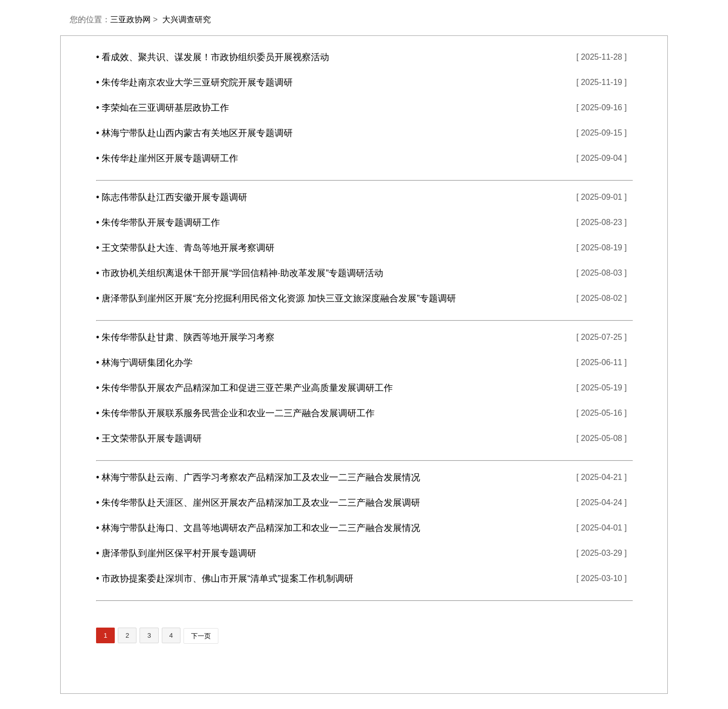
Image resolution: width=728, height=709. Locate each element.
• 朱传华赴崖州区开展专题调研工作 (167, 158)
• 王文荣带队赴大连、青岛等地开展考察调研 (185, 248)
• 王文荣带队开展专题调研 (149, 438)
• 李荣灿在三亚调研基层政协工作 (163, 108)
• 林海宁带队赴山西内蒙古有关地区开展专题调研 (194, 133)
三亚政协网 (130, 19)
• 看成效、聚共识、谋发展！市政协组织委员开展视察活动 (213, 57)
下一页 (201, 636)
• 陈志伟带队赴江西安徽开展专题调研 (172, 197)
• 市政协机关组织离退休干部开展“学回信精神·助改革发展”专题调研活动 (240, 273)
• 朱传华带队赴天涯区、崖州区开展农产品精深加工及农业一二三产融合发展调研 (258, 503)
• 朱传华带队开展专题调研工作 (158, 223)
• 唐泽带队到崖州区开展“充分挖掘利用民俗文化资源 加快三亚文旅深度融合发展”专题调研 (276, 298)
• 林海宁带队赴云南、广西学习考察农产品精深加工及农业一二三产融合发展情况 (258, 477)
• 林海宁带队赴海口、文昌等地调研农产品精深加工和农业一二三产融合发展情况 (258, 528)
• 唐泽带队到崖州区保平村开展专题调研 (176, 553)
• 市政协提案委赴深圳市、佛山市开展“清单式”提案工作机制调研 (225, 579)
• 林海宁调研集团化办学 (144, 363)
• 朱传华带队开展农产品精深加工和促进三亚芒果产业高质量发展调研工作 (244, 388)
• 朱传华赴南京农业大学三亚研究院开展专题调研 (194, 82)
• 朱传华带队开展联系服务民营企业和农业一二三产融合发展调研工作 (235, 413)
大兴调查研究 (187, 19)
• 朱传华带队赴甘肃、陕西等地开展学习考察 (185, 337)
